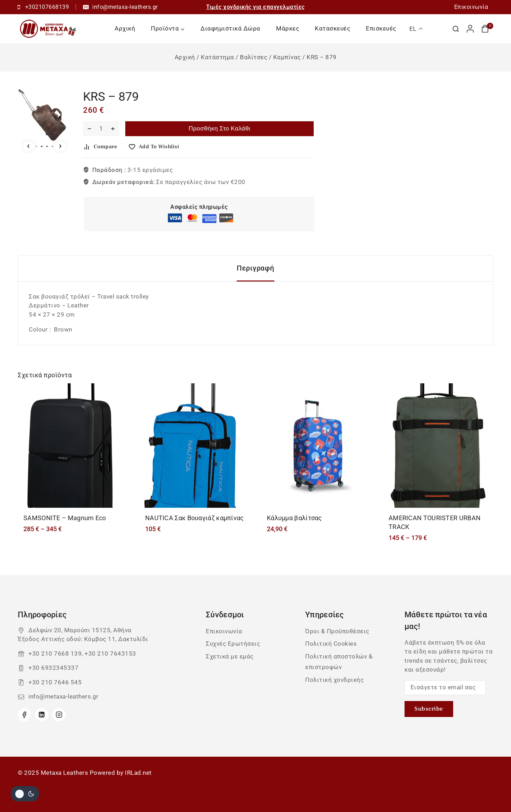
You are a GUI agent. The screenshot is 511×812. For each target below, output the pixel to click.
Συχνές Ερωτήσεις (233, 644)
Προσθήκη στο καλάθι (219, 129)
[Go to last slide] (29, 146)
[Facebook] (24, 715)
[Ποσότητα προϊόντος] (101, 129)
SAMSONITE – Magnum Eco (65, 518)
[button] (36, 146)
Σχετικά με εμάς (230, 656)
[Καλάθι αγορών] (487, 29)
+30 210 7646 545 (55, 682)
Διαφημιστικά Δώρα (230, 28)
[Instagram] (59, 715)
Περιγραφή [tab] (255, 268)
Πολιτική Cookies (331, 644)
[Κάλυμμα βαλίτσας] (316, 445)
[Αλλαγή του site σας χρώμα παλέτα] (25, 794)
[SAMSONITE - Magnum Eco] (73, 445)
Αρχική (125, 28)
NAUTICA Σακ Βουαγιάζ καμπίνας (195, 518)
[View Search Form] (456, 29)
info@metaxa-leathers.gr (64, 696)
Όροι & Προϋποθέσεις (337, 631)
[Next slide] (60, 146)
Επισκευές (381, 28)
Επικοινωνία (471, 7)
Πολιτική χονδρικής (334, 680)
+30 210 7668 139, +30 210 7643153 (82, 654)
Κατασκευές (333, 28)
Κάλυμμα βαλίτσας (295, 518)
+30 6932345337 (53, 668)
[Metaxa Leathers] (49, 29)
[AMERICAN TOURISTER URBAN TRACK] (438, 445)
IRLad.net (138, 773)
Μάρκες (288, 28)
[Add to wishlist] (156, 147)
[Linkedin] (42, 715)
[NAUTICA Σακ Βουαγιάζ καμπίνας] (195, 445)
